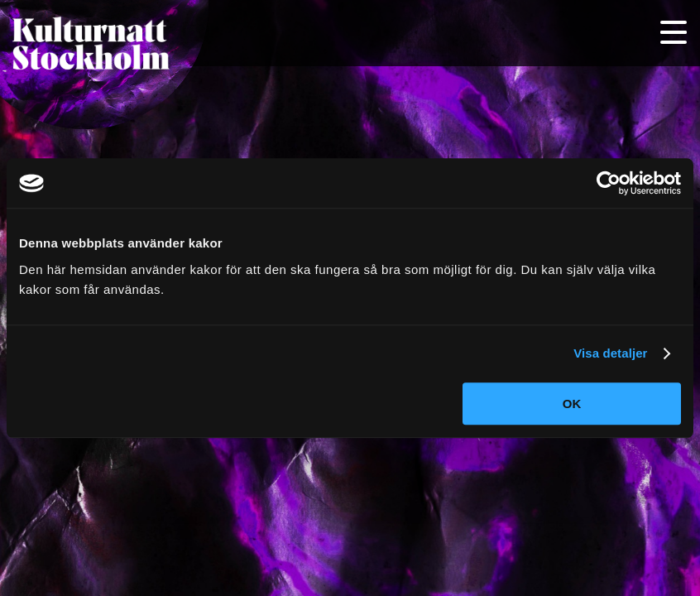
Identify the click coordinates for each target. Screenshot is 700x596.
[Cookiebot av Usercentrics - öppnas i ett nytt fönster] (609, 183)
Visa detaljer (610, 353)
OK (572, 404)
